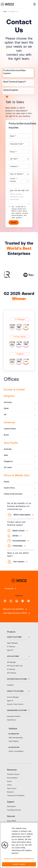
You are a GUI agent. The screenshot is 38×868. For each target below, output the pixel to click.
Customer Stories (13, 774)
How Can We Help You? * (20, 195)
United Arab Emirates (13, 494)
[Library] (21, 536)
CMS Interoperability (16, 738)
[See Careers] (21, 562)
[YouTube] (23, 601)
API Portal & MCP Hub (15, 666)
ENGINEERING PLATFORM (17, 710)
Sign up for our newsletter (15, 609)
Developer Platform (14, 716)
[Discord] (28, 601)
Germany (8, 402)
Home (5, 12)
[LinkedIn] (17, 601)
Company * (14, 166)
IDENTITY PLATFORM (15, 691)
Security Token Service (15, 704)
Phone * (13, 152)
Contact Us (10, 589)
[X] (11, 601)
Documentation (12, 778)
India (6, 455)
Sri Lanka (8, 467)
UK (5, 414)
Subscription (11, 806)
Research (10, 792)
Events (9, 781)
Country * (13, 179)
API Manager (11, 662)
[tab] (18, 73)
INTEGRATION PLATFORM (17, 679)
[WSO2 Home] (7, 4)
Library (9, 785)
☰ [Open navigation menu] (35, 4)
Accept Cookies (19, 865)
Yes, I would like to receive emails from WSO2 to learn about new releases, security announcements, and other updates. (20, 212)
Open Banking (13, 741)
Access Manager (13, 697)
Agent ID (10, 650)
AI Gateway (11, 647)
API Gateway (12, 673)
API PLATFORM (13, 656)
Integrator (10, 685)
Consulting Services (14, 810)
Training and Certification (16, 795)
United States (10, 429)
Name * (13, 136)
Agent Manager (12, 643)
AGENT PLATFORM (14, 637)
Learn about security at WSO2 (16, 613)
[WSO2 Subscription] (21, 515)
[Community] (21, 546)
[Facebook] (5, 601)
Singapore (8, 461)
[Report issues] (21, 531)
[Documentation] (21, 541)
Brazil (6, 435)
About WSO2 (12, 821)
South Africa (9, 488)
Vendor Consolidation (16, 751)
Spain (6, 408)
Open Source (12, 788)
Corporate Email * (17, 144)
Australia (8, 449)
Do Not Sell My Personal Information (19, 860)
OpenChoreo (12, 720)
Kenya (6, 482)
